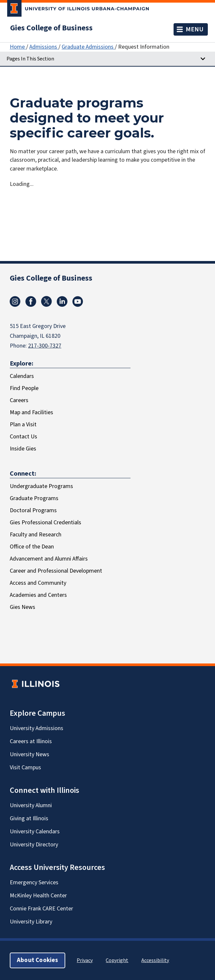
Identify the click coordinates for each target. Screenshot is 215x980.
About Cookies (38, 960)
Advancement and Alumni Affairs (49, 559)
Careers (19, 400)
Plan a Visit (23, 425)
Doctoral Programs (33, 510)
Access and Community (38, 583)
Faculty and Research (36, 535)
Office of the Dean (32, 547)
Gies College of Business (51, 28)
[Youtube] (78, 305)
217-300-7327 (45, 346)
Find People (24, 388)
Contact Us (23, 437)
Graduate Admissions (88, 47)
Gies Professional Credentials (46, 523)
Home (18, 47)
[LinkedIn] (62, 305)
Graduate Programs (34, 498)
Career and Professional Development (56, 571)
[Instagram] (15, 305)
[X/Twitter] (46, 305)
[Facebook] (31, 305)
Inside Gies (23, 449)
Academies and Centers (38, 595)
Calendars (22, 376)
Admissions (44, 47)
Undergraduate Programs (41, 486)
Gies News (23, 607)
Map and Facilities (31, 412)
